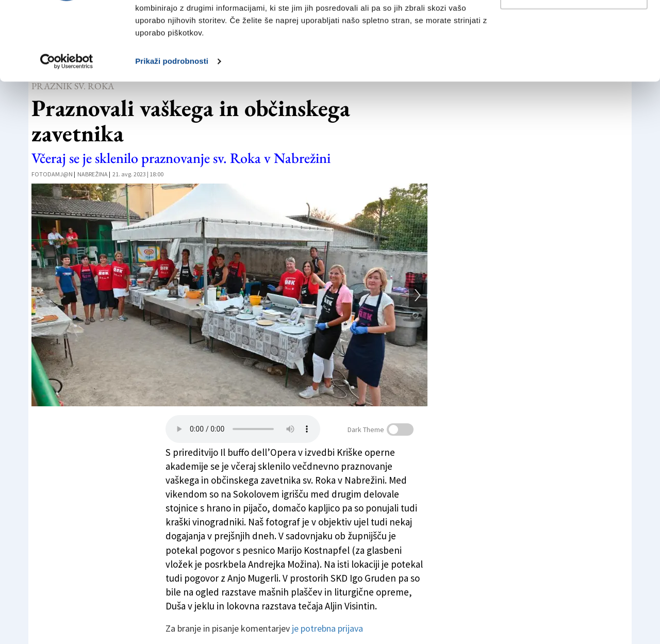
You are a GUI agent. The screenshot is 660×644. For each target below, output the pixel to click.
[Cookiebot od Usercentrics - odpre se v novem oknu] (67, 128)
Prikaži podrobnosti (172, 128)
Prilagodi (574, 61)
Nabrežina (93, 174)
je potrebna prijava (327, 628)
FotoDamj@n (52, 174)
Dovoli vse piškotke (574, 27)
